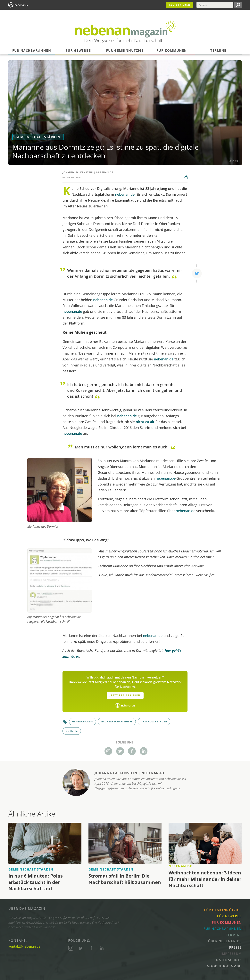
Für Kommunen (172, 51)
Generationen (83, 722)
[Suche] (215, 5)
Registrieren (180, 5)
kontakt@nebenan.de (24, 946)
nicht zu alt (145, 422)
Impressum (231, 954)
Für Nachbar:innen (32, 51)
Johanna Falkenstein (78, 172)
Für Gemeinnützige (125, 51)
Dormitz (72, 731)
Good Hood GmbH (224, 966)
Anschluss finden (154, 722)
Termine (218, 51)
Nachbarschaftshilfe (117, 722)
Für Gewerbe (78, 51)
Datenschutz (229, 960)
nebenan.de (105, 172)
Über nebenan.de (225, 941)
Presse (235, 947)
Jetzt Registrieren (125, 695)
